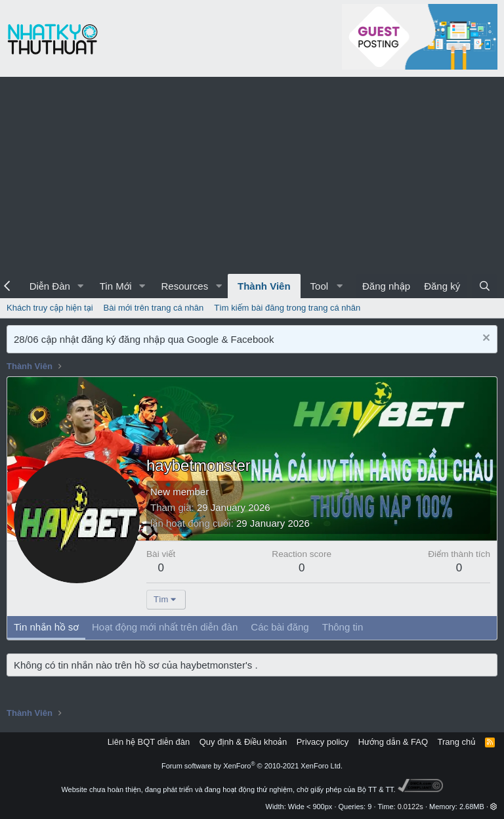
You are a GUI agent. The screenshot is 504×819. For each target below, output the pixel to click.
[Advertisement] (252, 175)
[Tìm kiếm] (485, 286)
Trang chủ (457, 742)
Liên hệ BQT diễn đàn (149, 742)
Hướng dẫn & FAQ (393, 742)
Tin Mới (116, 286)
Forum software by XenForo (252, 766)
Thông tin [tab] (343, 627)
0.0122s (410, 807)
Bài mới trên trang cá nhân (154, 308)
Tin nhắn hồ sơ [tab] (46, 627)
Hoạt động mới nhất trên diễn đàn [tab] (165, 627)
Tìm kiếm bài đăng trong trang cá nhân (287, 308)
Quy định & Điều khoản (243, 742)
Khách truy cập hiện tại (50, 308)
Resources (184, 286)
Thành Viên (264, 286)
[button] (81, 286)
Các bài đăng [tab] (280, 627)
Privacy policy (323, 742)
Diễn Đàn (50, 286)
